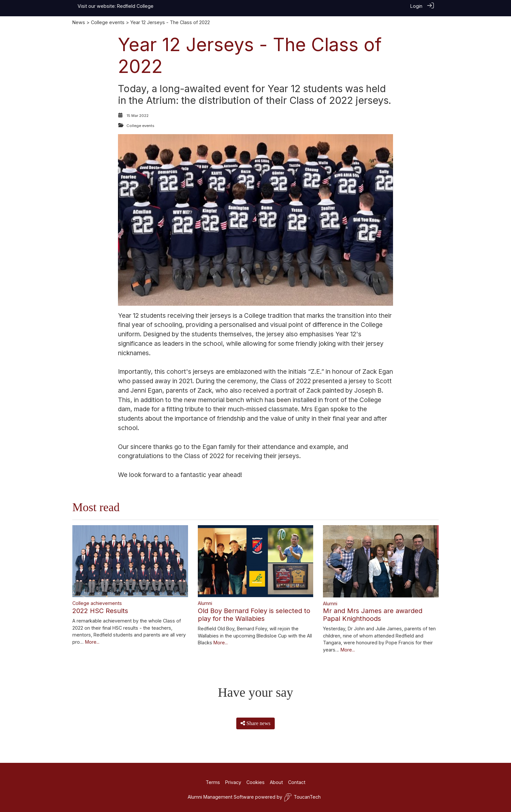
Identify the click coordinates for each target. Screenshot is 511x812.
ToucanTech (302, 798)
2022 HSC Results (100, 611)
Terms (213, 782)
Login (416, 6)
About (276, 782)
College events (108, 22)
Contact (297, 782)
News (79, 22)
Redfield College (135, 6)
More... (92, 642)
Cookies (255, 782)
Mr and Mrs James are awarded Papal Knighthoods (373, 615)
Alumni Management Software (221, 797)
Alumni (205, 603)
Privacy (233, 782)
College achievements (97, 603)
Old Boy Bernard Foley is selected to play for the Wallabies (254, 615)
